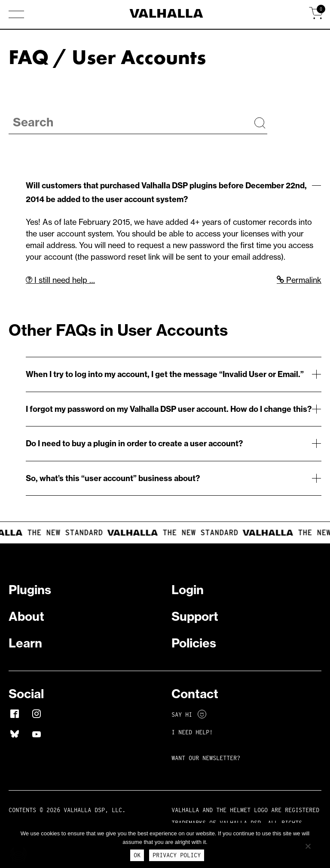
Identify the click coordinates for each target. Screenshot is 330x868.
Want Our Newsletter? (206, 758)
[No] (308, 846)
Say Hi (189, 715)
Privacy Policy (177, 855)
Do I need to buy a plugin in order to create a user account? (134, 443)
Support (195, 616)
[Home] (165, 15)
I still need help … (60, 280)
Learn (25, 643)
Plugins (30, 590)
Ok (137, 855)
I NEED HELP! (192, 732)
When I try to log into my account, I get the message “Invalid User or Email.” (165, 374)
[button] (16, 15)
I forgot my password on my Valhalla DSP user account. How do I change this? (169, 409)
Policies (194, 643)
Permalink (299, 280)
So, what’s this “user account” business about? (113, 478)
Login (188, 590)
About (26, 616)
